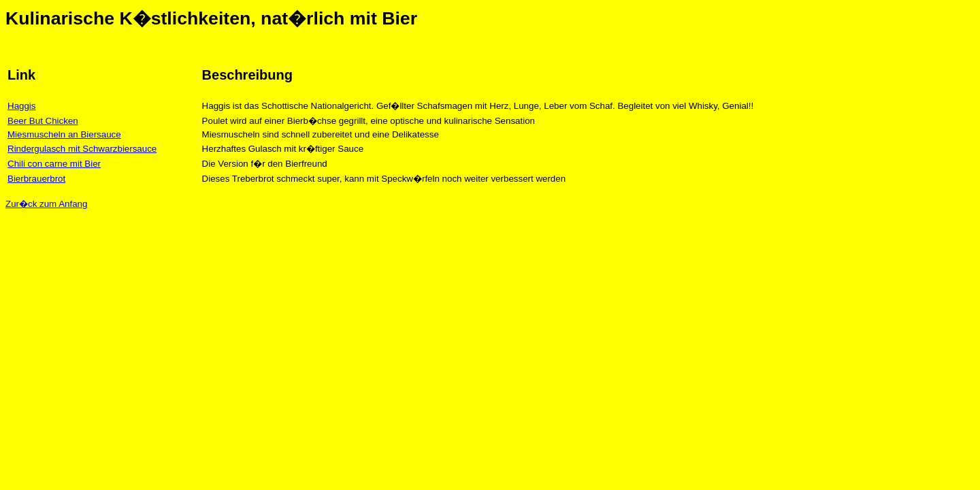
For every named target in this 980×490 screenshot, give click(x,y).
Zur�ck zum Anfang (46, 204)
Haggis (22, 106)
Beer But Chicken (43, 121)
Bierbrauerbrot (36, 179)
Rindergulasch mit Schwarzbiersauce (82, 149)
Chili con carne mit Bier (54, 164)
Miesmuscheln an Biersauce (64, 134)
